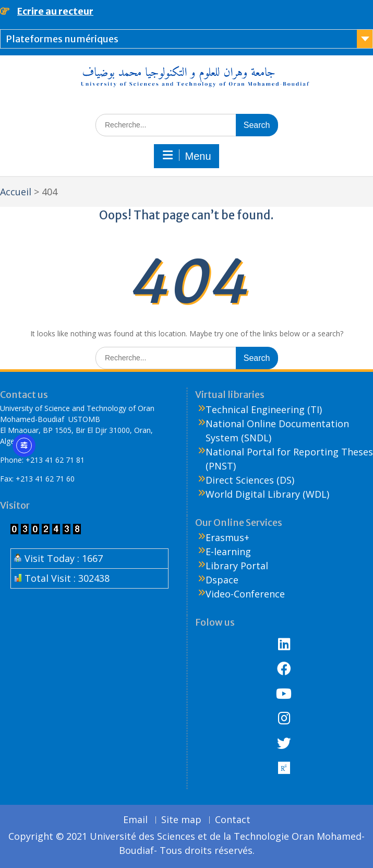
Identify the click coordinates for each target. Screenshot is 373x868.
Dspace (222, 580)
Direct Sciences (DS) (250, 480)
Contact (233, 820)
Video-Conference (245, 594)
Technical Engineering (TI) (264, 409)
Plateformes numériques (62, 39)
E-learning (228, 552)
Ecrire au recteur (55, 11)
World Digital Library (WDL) (267, 494)
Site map (181, 820)
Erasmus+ (227, 537)
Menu (186, 156)
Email (135, 820)
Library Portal (237, 566)
